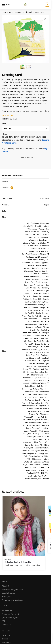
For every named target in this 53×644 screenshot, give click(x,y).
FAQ (4, 621)
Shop (11, 12)
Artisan (5, 181)
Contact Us (7, 624)
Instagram (6, 642)
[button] (45, 19)
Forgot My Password (10, 614)
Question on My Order (11, 618)
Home (4, 12)
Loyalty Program (9, 593)
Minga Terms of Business (12, 600)
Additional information (12, 175)
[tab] (26, 176)
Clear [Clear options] (5, 134)
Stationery (19, 12)
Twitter (5, 639)
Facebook (6, 635)
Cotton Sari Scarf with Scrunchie (18, 562)
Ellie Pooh (29, 12)
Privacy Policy (8, 596)
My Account (7, 611)
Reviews (8, 188)
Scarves (8, 559)
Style (4, 123)
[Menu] (6, 5)
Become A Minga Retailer (12, 589)
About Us (6, 586)
